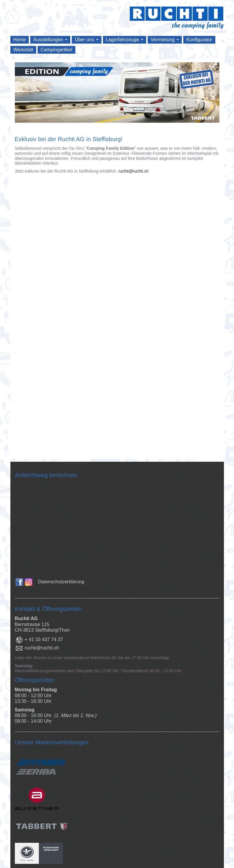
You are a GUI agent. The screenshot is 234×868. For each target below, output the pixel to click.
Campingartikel (56, 50)
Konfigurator (199, 40)
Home (20, 40)
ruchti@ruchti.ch (133, 171)
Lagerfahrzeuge (125, 40)
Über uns (86, 40)
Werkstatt (23, 50)
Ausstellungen (50, 40)
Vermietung (165, 40)
